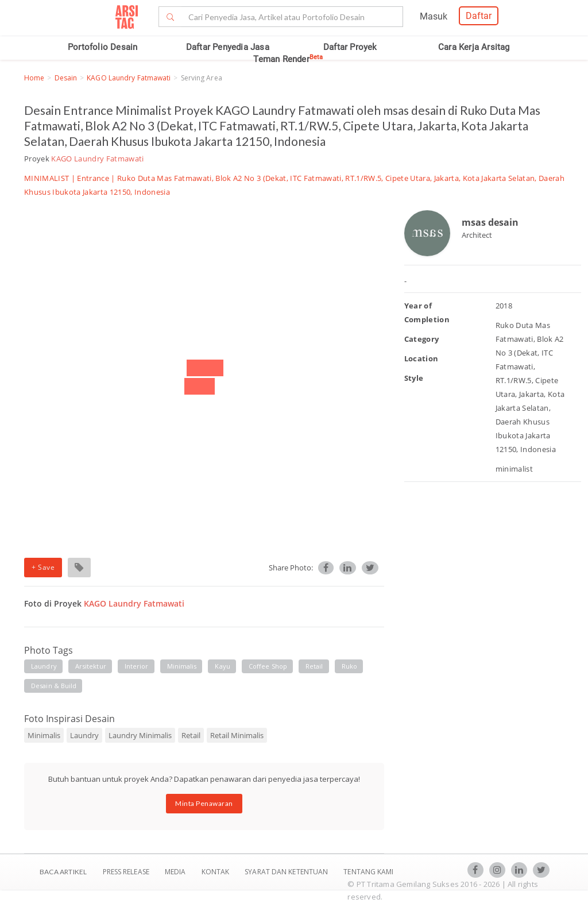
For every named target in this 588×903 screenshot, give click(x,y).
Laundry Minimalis (140, 735)
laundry (44, 666)
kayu (222, 666)
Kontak (216, 872)
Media (176, 872)
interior (137, 666)
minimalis (182, 666)
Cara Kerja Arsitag (474, 47)
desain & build (54, 686)
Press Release (126, 872)
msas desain (490, 222)
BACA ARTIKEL (63, 872)
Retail (191, 735)
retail (314, 666)
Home (34, 78)
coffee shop (268, 666)
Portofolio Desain (102, 47)
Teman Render (288, 59)
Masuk (434, 16)
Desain (66, 78)
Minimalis (44, 735)
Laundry (84, 735)
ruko (349, 666)
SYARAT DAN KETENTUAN (287, 872)
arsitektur (91, 666)
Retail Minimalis (237, 735)
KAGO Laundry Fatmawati (129, 78)
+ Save (43, 567)
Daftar (479, 16)
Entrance (93, 178)
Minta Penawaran (204, 803)
